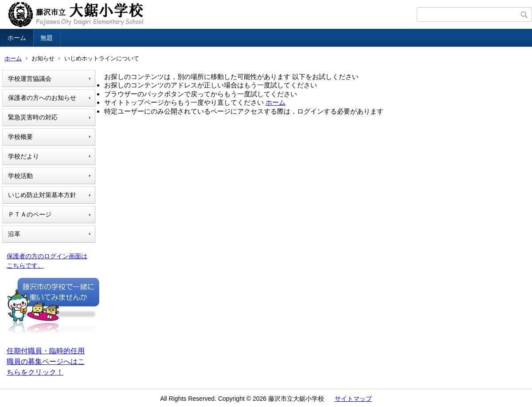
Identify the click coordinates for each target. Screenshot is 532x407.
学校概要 (20, 137)
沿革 (14, 234)
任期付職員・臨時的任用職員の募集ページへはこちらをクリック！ (46, 362)
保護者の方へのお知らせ (42, 98)
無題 (47, 38)
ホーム (17, 38)
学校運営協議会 (30, 79)
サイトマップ (353, 399)
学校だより (23, 156)
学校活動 (20, 176)
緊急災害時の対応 (33, 117)
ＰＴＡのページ (30, 214)
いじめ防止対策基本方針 (42, 195)
